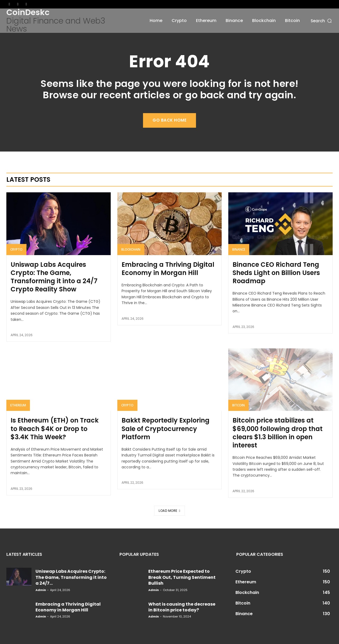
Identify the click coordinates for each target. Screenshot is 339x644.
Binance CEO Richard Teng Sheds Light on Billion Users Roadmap (276, 273)
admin (41, 590)
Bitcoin (238, 405)
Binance (239, 249)
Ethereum (18, 405)
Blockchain (131, 249)
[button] (322, 21)
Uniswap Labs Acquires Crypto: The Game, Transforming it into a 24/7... (71, 577)
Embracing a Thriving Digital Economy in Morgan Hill (168, 269)
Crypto (16, 249)
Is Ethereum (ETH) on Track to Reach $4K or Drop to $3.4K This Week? (55, 428)
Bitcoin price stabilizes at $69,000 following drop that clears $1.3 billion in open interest (278, 433)
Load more (169, 511)
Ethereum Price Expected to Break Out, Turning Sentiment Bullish (182, 577)
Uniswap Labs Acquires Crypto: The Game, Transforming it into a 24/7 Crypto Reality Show (54, 277)
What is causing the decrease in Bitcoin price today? (182, 607)
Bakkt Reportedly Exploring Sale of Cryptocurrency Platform (166, 428)
